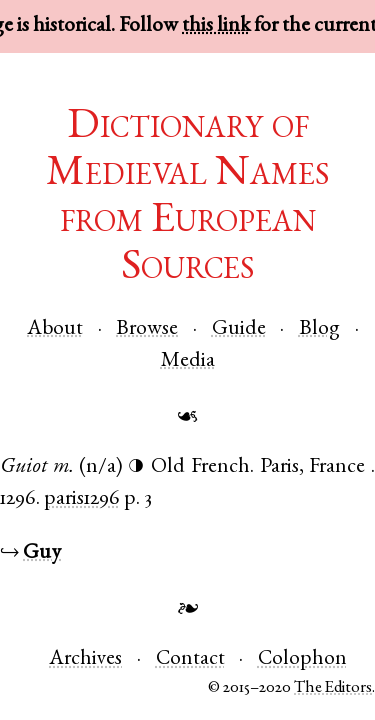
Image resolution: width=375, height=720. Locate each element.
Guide (239, 329)
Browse (147, 329)
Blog (319, 329)
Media (188, 361)
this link (216, 26)
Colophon (302, 659)
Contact (190, 659)
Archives (85, 659)
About (55, 329)
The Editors (333, 688)
